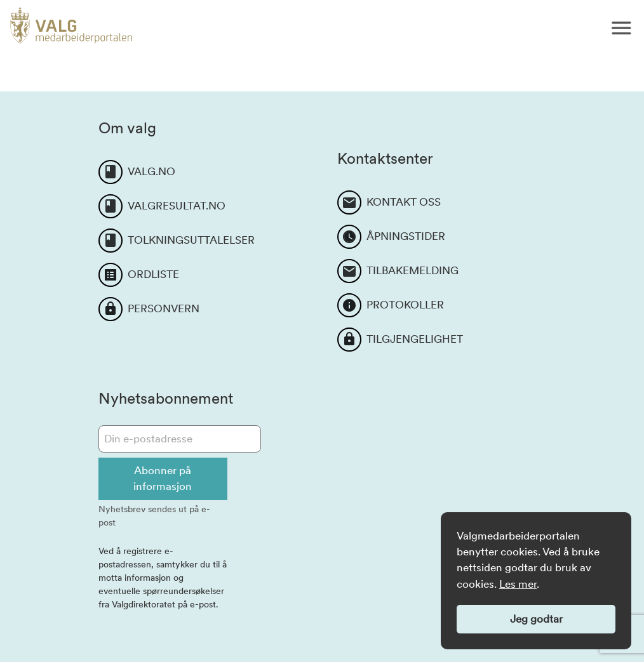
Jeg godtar (536, 619)
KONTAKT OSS (404, 202)
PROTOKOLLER (405, 305)
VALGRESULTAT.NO (177, 206)
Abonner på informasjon (163, 478)
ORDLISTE (153, 274)
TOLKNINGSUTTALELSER (191, 240)
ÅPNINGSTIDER (406, 236)
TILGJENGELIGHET (415, 339)
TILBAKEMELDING (413, 270)
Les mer (518, 584)
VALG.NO (151, 171)
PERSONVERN (164, 308)
